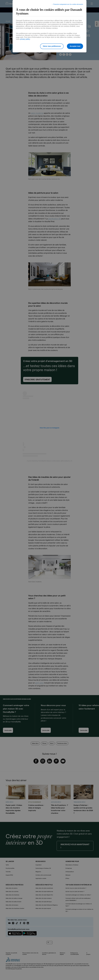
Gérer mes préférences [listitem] (52, 46)
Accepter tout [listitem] (75, 46)
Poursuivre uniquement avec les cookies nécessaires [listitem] (68, 4)
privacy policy (25, 39)
